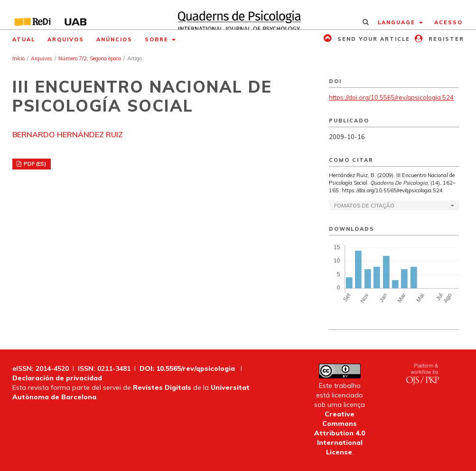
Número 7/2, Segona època (90, 58)
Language (398, 22)
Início (19, 58)
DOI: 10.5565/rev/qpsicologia (187, 368)
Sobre (158, 39)
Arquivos (66, 39)
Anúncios (114, 39)
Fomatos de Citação (364, 206)
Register (445, 39)
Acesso (448, 22)
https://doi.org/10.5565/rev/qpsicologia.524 (391, 97)
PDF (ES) (34, 164)
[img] (238, 15)
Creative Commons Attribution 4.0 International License (340, 433)
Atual (24, 39)
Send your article (373, 39)
